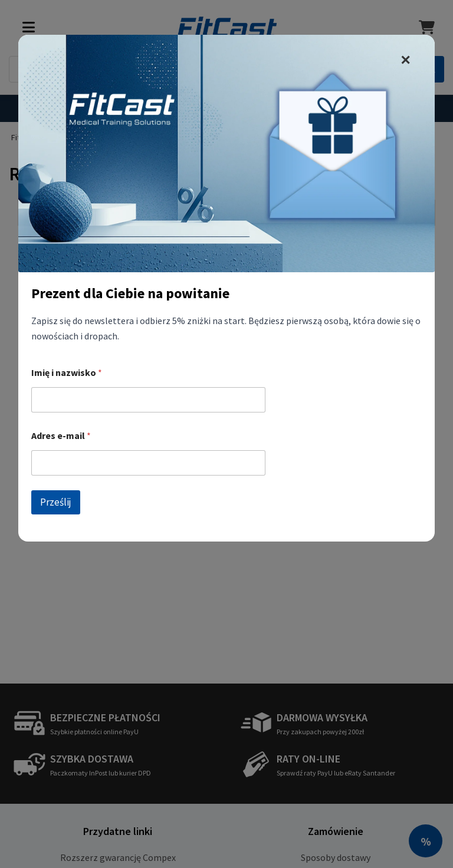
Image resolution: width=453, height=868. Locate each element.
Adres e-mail (61, 436)
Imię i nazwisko (67, 373)
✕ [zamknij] (405, 60)
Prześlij (56, 502)
